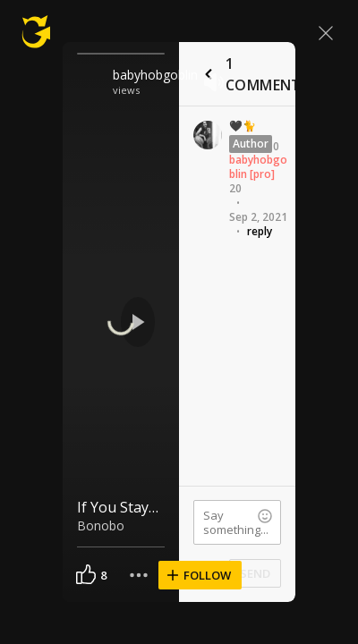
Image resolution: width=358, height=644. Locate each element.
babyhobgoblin (153, 75)
